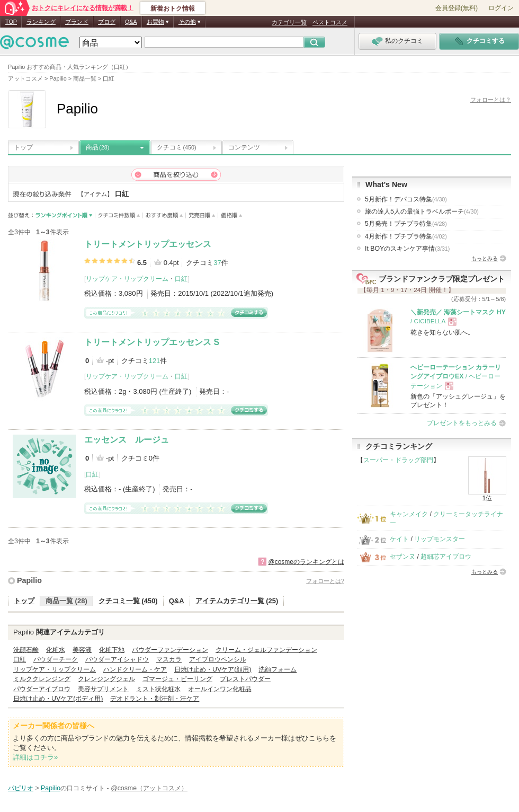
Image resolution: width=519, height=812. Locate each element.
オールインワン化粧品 (220, 689)
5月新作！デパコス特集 (406, 199)
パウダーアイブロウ (42, 689)
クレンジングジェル (106, 679)
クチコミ (177, 147)
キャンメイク (409, 514)
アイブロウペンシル (218, 659)
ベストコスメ (330, 22)
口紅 (181, 279)
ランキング (41, 22)
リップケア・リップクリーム (127, 279)
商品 (97, 147)
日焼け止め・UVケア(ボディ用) (58, 699)
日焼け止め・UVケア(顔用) (213, 669)
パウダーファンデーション (170, 650)
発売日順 (202, 215)
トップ (23, 147)
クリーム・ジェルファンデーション (266, 650)
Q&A (131, 22)
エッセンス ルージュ (127, 440)
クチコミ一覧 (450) (128, 601)
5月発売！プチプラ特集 (406, 224)
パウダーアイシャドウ (117, 659)
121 (155, 361)
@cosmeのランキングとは (306, 562)
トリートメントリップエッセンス (148, 244)
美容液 (82, 650)
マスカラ (169, 659)
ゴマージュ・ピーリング (177, 679)
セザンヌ (402, 557)
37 (217, 263)
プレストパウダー (245, 679)
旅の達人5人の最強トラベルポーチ (422, 211)
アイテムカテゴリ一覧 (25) (237, 601)
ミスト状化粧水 (158, 689)
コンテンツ (244, 147)
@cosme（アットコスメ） (149, 788)
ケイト (399, 539)
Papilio (29, 580)
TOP (11, 22)
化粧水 (56, 650)
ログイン (501, 8)
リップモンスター (440, 539)
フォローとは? (325, 581)
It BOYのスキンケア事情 (407, 249)
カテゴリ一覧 (289, 22)
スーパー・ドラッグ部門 (398, 460)
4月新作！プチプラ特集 (406, 236)
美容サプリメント (103, 689)
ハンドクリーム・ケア (135, 669)
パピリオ (21, 788)
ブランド (77, 22)
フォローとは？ (491, 100)
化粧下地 (112, 650)
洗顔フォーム (278, 669)
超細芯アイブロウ (446, 557)
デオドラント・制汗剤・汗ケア (155, 699)
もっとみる (485, 258)
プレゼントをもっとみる (462, 423)
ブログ (107, 22)
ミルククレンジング (42, 679)
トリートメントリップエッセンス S (152, 342)
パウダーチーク (56, 659)
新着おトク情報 (173, 8)
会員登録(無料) (457, 8)
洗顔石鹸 (26, 650)
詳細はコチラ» (35, 757)
